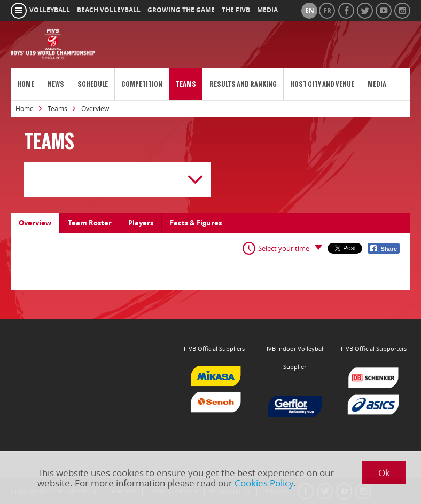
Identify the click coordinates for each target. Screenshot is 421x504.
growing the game (181, 10)
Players (141, 223)
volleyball (50, 10)
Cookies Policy (264, 483)
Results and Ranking (243, 84)
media (267, 10)
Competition (142, 84)
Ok (384, 473)
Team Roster (90, 223)
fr (327, 11)
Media (377, 84)
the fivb (236, 10)
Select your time (284, 248)
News (56, 84)
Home (26, 84)
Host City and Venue (322, 84)
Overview (35, 223)
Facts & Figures (196, 223)
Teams (186, 84)
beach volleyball (109, 10)
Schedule (93, 84)
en (310, 11)
